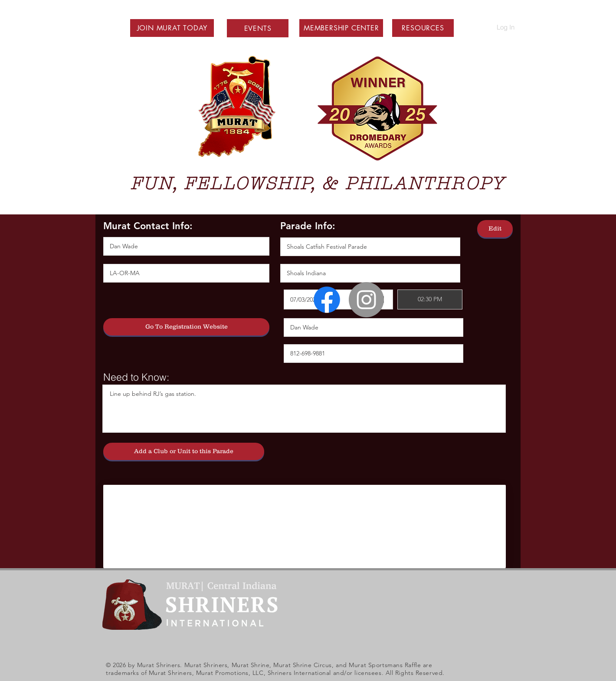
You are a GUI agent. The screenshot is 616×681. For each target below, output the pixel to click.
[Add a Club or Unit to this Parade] (184, 451)
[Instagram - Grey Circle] (366, 300)
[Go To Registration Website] (186, 327)
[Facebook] (327, 300)
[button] (172, 28)
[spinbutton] (430, 299)
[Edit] (495, 229)
